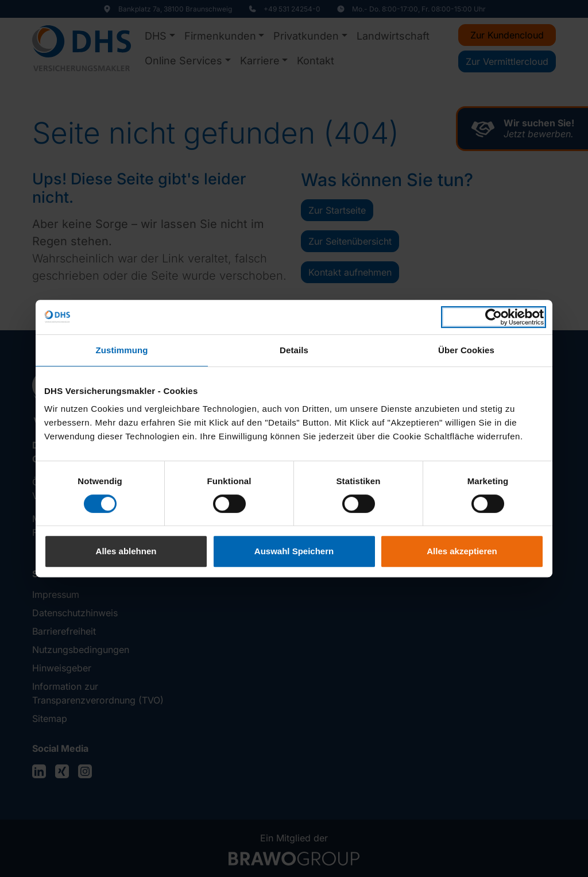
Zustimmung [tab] (122, 350)
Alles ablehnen (126, 551)
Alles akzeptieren (462, 551)
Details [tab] (294, 350)
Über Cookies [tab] (466, 350)
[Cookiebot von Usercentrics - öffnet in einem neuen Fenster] (494, 317)
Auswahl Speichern (294, 551)
